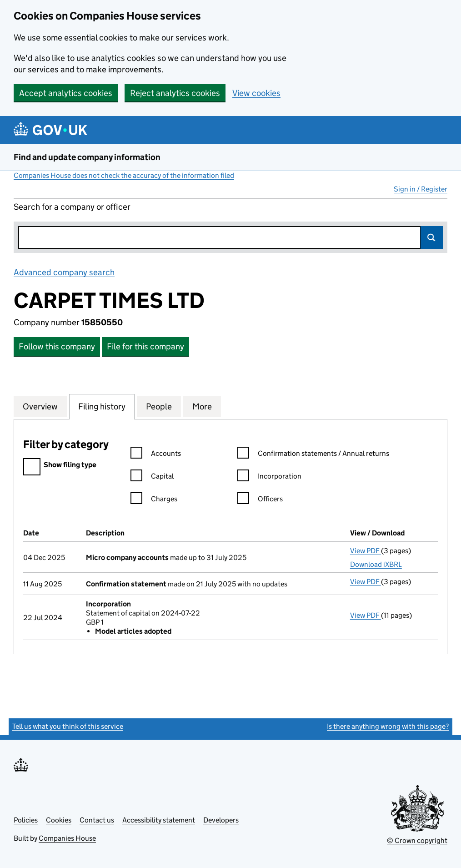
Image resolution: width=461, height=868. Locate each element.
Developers (221, 820)
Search (432, 237)
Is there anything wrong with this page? (388, 726)
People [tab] (159, 406)
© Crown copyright (417, 840)
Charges (154, 500)
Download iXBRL (376, 564)
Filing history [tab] (102, 406)
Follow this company (57, 346)
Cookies (59, 820)
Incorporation (269, 477)
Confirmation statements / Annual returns (313, 455)
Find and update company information (87, 157)
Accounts (156, 455)
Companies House (67, 838)
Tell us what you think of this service (68, 726)
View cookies (256, 93)
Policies (26, 820)
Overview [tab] (40, 406)
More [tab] (202, 406)
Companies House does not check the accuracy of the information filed (124, 175)
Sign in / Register (421, 189)
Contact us (97, 820)
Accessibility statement (159, 820)
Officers (260, 500)
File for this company (145, 346)
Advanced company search (64, 272)
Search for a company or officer (72, 207)
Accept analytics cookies (66, 93)
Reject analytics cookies (175, 93)
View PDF (366, 551)
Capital (152, 477)
